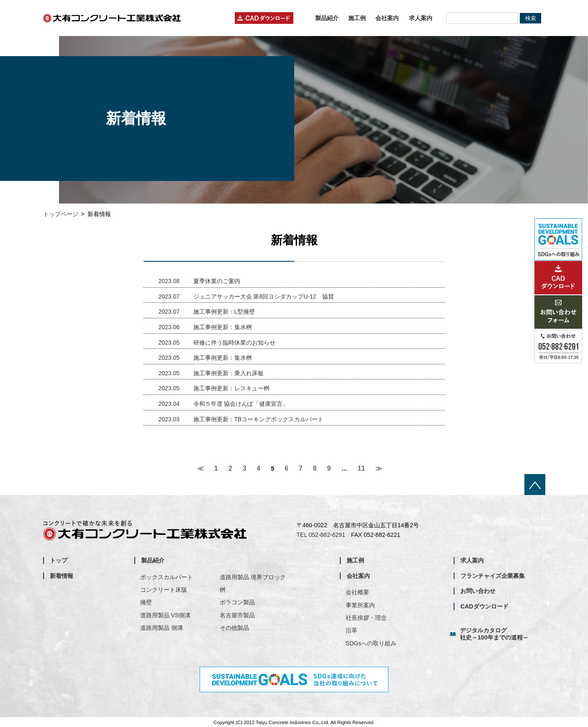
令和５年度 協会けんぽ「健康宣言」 (224, 404)
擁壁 (146, 602)
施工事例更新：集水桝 (205, 327)
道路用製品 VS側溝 (166, 615)
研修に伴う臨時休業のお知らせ (217, 343)
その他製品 (234, 628)
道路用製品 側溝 (162, 628)
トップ (59, 560)
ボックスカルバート (167, 577)
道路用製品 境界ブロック (253, 577)
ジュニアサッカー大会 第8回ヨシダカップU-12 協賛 (246, 296)
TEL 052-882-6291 (321, 535)
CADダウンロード (484, 606)
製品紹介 (327, 18)
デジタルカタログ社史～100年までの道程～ (494, 634)
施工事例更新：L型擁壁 (207, 312)
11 (361, 468)
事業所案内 (360, 605)
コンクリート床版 (164, 590)
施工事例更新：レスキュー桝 (214, 388)
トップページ (61, 214)
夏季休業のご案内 (199, 281)
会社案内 (387, 18)
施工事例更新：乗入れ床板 (211, 373)
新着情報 (62, 576)
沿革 (352, 630)
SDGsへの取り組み (371, 643)
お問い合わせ (478, 591)
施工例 (357, 18)
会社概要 (357, 592)
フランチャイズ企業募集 (493, 576)
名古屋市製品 (237, 615)
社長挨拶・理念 (366, 618)
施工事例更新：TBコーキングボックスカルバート (241, 419)
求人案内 (421, 18)
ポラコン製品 (237, 602)
